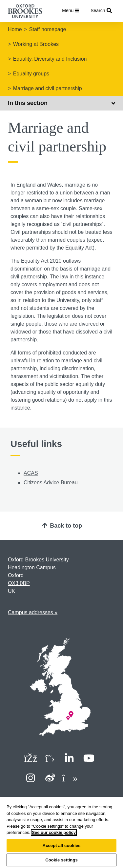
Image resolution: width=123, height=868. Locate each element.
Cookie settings (61, 860)
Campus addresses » (33, 612)
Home (15, 29)
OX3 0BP (19, 583)
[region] (61, 833)
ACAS (31, 473)
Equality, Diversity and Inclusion (50, 59)
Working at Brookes (36, 44)
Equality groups (31, 74)
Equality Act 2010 (41, 261)
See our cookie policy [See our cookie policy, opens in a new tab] (54, 832)
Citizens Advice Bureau (51, 483)
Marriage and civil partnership (48, 88)
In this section (61, 103)
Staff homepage (48, 29)
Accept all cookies (62, 846)
